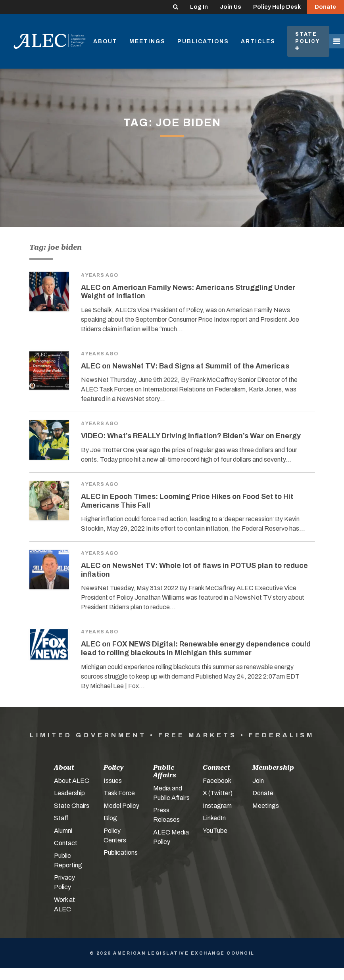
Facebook (217, 781)
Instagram (217, 806)
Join (258, 781)
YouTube (215, 831)
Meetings (147, 41)
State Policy (308, 41)
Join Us (231, 7)
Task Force (119, 793)
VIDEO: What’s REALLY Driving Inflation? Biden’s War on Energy (191, 436)
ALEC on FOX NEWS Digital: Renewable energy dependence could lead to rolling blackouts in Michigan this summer (196, 648)
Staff (61, 818)
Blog (110, 818)
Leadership (69, 793)
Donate (325, 7)
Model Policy (121, 806)
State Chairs (72, 806)
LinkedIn (214, 818)
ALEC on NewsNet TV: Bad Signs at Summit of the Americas (185, 366)
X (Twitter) (218, 793)
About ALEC (72, 781)
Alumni (63, 831)
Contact (66, 843)
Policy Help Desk (277, 7)
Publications (203, 41)
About (105, 41)
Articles (258, 41)
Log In (199, 7)
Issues (113, 781)
